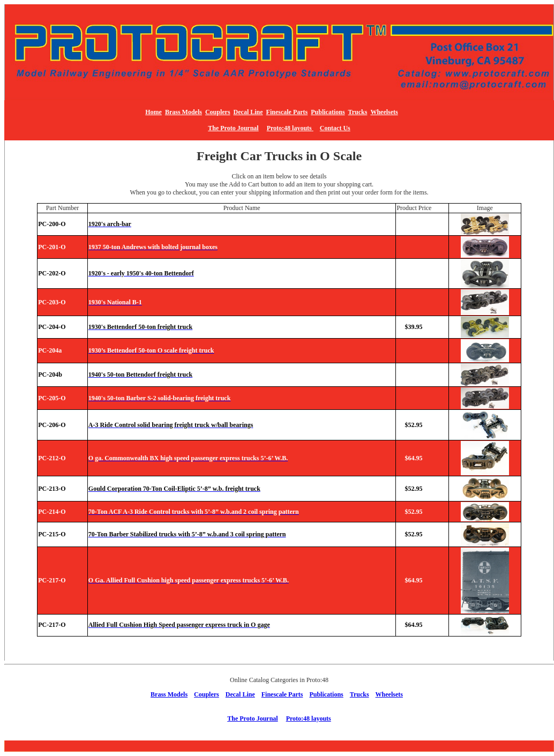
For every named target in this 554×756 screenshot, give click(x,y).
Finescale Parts (287, 112)
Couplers (218, 112)
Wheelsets (384, 112)
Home (154, 112)
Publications (328, 112)
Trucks (358, 112)
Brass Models (184, 112)
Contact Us (335, 128)
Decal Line (248, 112)
